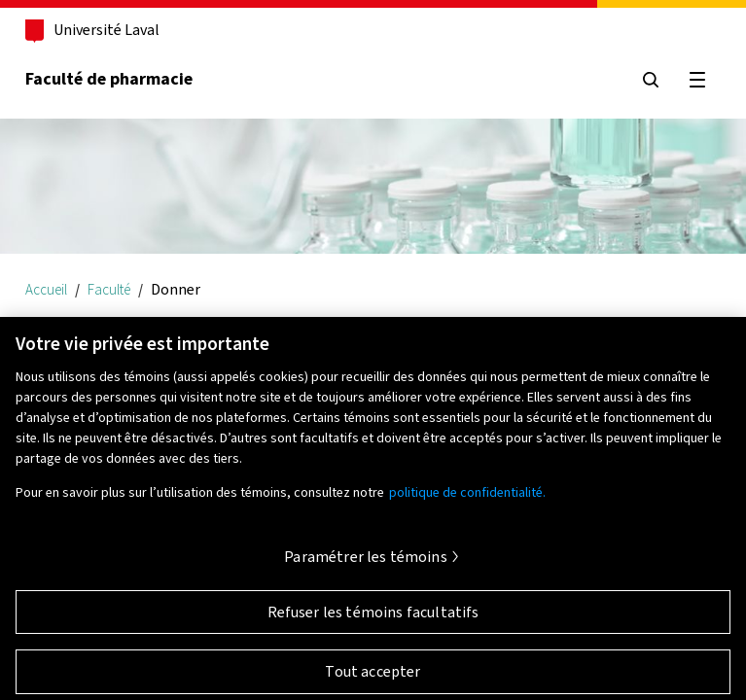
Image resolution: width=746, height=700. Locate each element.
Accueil (46, 289)
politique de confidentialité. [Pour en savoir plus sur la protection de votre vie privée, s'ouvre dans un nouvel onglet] (467, 498)
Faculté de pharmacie (109, 79)
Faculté (109, 289)
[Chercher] (651, 80)
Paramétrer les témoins (366, 562)
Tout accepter (373, 677)
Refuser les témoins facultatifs (373, 618)
